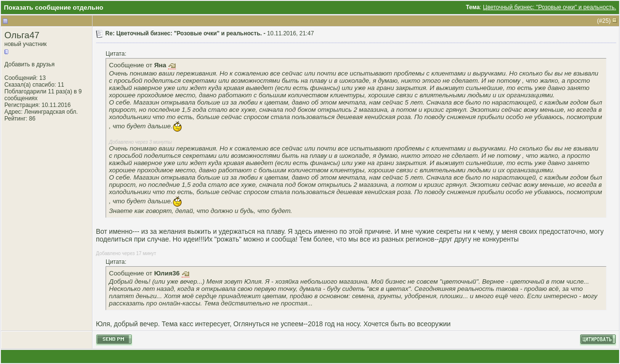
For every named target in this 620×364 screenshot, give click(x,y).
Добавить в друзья (30, 64)
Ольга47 (22, 35)
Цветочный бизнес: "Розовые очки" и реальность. (550, 7)
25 (605, 21)
